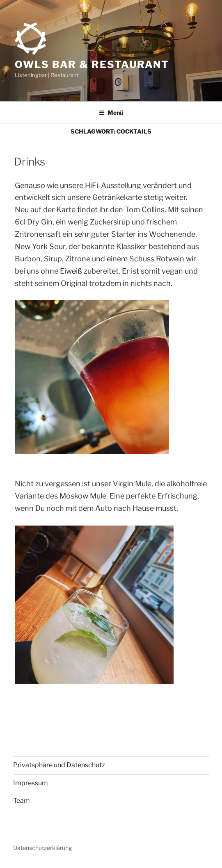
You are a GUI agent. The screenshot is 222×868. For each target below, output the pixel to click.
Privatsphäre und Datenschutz (59, 765)
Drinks (30, 162)
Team (22, 801)
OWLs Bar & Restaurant (92, 65)
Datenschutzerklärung (42, 848)
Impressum (31, 783)
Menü (111, 112)
